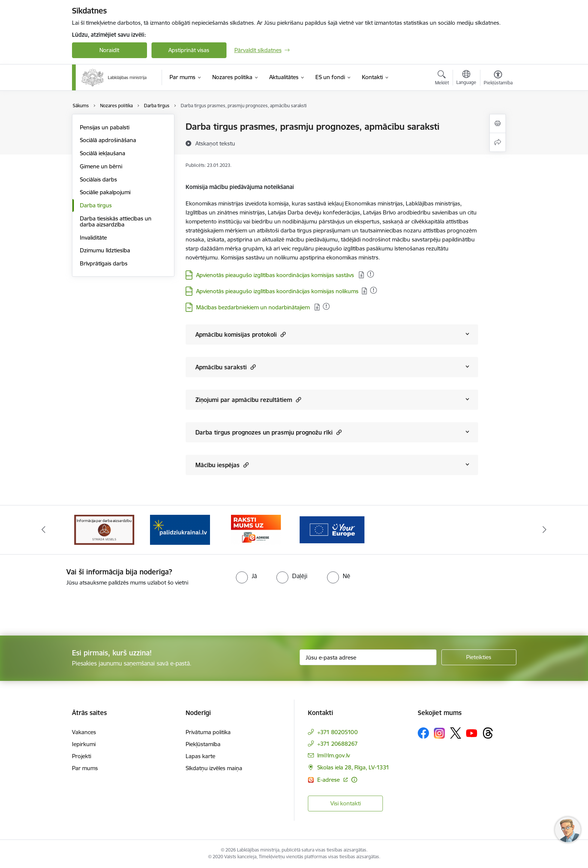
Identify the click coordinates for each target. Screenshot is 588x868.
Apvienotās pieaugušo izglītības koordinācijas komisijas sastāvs (276, 275)
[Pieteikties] (479, 657)
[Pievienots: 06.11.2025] (373, 290)
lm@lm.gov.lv (334, 755)
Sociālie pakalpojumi (105, 192)
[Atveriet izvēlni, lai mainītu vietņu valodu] (466, 78)
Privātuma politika (208, 732)
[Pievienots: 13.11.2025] (370, 274)
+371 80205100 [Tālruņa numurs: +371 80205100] (337, 732)
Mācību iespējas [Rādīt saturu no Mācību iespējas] (222, 465)
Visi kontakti (346, 803)
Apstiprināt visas (189, 50)
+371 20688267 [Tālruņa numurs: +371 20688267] (337, 744)
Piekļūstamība (203, 744)
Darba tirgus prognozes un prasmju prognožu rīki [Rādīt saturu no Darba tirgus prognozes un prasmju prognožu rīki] (268, 432)
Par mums (85, 768)
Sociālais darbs (98, 179)
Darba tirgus (96, 205)
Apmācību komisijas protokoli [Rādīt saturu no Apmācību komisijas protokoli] (241, 334)
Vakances (84, 732)
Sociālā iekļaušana (103, 153)
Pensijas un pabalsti (105, 127)
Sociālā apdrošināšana (108, 140)
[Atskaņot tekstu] (215, 143)
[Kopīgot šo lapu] (498, 142)
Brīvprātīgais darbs (104, 263)
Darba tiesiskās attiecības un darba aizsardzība (116, 221)
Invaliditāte (93, 238)
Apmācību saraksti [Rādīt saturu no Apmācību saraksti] (226, 367)
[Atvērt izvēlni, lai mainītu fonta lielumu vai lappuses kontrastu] (498, 79)
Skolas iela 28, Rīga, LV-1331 (353, 767)
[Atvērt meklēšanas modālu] (442, 79)
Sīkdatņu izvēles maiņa (214, 768)
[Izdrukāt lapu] (498, 124)
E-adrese (329, 780)
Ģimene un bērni (101, 166)
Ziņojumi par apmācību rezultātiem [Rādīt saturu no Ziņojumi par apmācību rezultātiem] (248, 400)
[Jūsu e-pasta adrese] (368, 657)
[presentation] (63, 608)
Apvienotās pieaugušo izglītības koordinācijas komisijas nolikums (277, 291)
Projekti (82, 756)
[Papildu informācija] (354, 780)
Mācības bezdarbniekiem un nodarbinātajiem (254, 307)
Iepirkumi (84, 744)
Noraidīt (109, 50)
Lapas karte (200, 756)
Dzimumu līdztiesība (105, 250)
